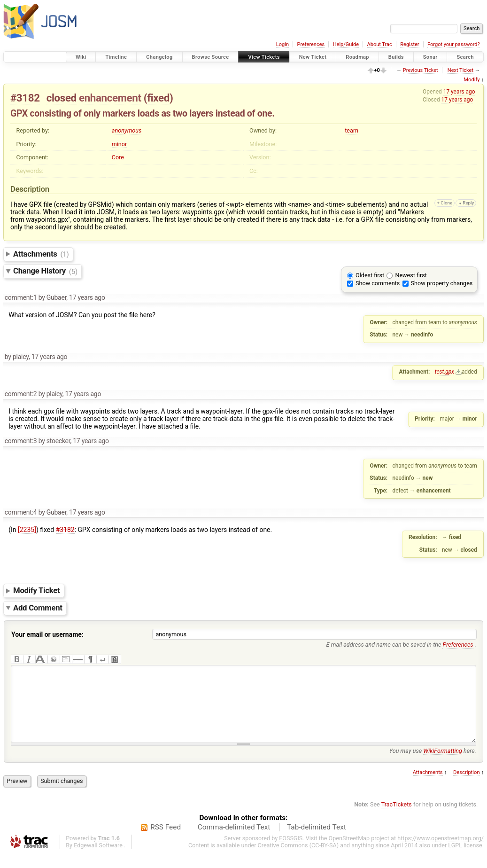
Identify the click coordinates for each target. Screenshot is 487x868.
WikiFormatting (443, 765)
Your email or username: (47, 634)
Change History (45, 271)
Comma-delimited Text (234, 841)
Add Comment (38, 608)
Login (282, 44)
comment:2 (21, 394)
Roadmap (357, 57)
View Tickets (264, 57)
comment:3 (21, 441)
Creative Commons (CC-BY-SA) (298, 859)
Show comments (378, 283)
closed (62, 98)
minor (120, 144)
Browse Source (211, 57)
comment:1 (21, 297)
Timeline (116, 57)
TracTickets (397, 818)
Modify (472, 80)
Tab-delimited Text (317, 841)
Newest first (411, 275)
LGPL (455, 859)
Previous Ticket (421, 70)
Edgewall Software (98, 859)
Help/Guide (346, 44)
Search (465, 57)
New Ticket (313, 57)
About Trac (380, 44)
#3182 (25, 98)
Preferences (311, 44)
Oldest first (370, 275)
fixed (158, 98)
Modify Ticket (36, 590)
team (352, 130)
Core (118, 157)
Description (467, 786)
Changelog (159, 57)
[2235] (27, 530)
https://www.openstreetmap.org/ (441, 852)
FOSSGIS (291, 852)
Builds (396, 57)
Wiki (81, 57)
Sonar (430, 57)
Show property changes (442, 283)
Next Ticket (460, 70)
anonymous (127, 130)
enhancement (110, 98)
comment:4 (21, 512)
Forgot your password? (454, 44)
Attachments (41, 254)
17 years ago (459, 92)
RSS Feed (166, 841)
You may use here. (433, 765)
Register (410, 44)
